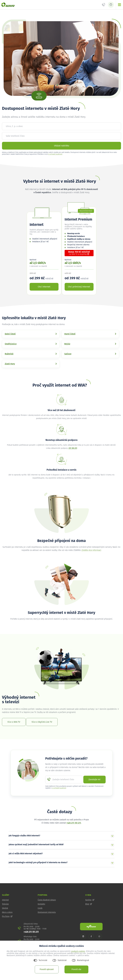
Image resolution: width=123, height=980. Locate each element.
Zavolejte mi (94, 780)
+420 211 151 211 (74, 823)
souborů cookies (78, 951)
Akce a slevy (7, 912)
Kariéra (90, 900)
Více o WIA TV (14, 722)
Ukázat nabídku (62, 146)
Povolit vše (76, 969)
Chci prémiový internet (79, 287)
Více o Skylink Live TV (42, 722)
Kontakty (41, 904)
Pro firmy (7, 916)
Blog (89, 904)
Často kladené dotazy (47, 900)
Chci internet (44, 287)
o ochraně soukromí (55, 154)
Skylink (5, 908)
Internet (5, 900)
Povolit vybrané (47, 969)
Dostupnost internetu (47, 912)
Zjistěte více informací (91, 550)
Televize (5, 904)
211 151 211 (73, 448)
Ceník (40, 908)
